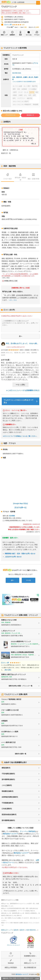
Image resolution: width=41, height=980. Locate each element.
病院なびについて (30, 963)
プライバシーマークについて (13, 945)
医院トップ (4, 35)
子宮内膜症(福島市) (8, 774)
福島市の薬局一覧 (21, 754)
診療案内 (12, 35)
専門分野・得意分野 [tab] (20, 179)
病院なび (6, 2)
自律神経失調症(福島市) (10, 797)
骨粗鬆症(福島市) (7, 791)
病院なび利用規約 (11, 967)
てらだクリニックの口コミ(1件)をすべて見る (19, 401)
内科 (14, 77)
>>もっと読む (20, 385)
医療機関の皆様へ (30, 956)
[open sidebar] (38, 3)
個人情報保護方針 (30, 967)
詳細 (38, 978)
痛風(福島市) (6, 768)
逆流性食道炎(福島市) (9, 815)
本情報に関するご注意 (11, 281)
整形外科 (19, 77)
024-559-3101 (17, 73)
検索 (38, 974)
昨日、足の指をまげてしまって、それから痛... (22, 343)
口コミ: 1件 (8, 25)
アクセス (37, 35)
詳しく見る (6, 278)
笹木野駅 (12, 516)
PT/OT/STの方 (11, 115)
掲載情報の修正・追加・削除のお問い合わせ (20, 554)
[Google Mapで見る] (21, 503)
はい (12, 580)
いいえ (29, 580)
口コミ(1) (29, 35)
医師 (20, 35)
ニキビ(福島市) (7, 785)
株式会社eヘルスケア (10, 834)
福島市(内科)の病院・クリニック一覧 (20, 686)
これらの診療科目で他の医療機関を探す (24, 82)
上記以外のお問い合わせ (13, 557)
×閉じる (34, 144)
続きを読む (8, 670)
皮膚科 (25, 77)
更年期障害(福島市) (8, 779)
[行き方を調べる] (21, 507)
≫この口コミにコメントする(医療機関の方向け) (23, 390)
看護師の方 (30, 115)
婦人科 (31, 77)
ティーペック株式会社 (28, 831)
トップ (11, 956)
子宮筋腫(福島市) (7, 803)
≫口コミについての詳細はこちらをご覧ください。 (20, 436)
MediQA (11, 963)
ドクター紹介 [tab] (8, 179)
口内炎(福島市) (7, 809)
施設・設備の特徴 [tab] (33, 179)
